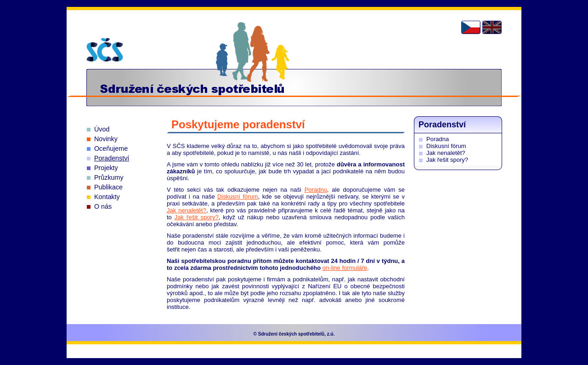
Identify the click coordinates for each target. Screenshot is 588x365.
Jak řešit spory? (197, 217)
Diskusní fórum (238, 197)
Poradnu (316, 190)
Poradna (438, 139)
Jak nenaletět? (187, 210)
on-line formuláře (345, 268)
